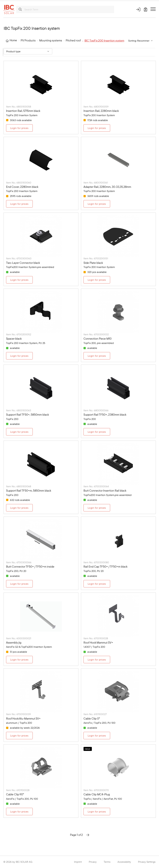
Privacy (93, 862)
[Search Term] (65, 9)
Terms (107, 862)
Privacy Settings (147, 862)
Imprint (78, 862)
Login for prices (19, 128)
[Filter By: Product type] (28, 51)
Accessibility (124, 862)
